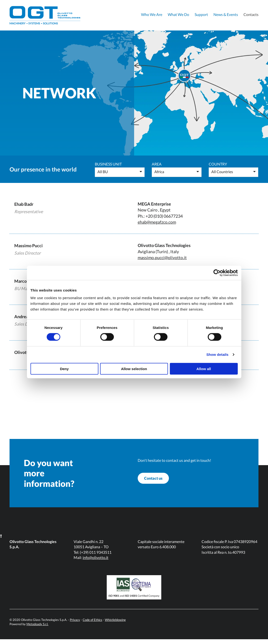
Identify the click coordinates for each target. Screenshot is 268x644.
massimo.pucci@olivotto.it (163, 257)
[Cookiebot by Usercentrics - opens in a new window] (217, 273)
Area (157, 164)
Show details (217, 355)
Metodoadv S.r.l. (37, 629)
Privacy (75, 624)
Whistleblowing (115, 624)
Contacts (251, 14)
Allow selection (134, 369)
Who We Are (152, 14)
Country (218, 164)
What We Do (178, 14)
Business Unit (108, 164)
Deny (64, 369)
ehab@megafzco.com (157, 222)
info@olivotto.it (96, 562)
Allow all (204, 369)
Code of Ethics (92, 624)
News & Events (226, 14)
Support (201, 14)
